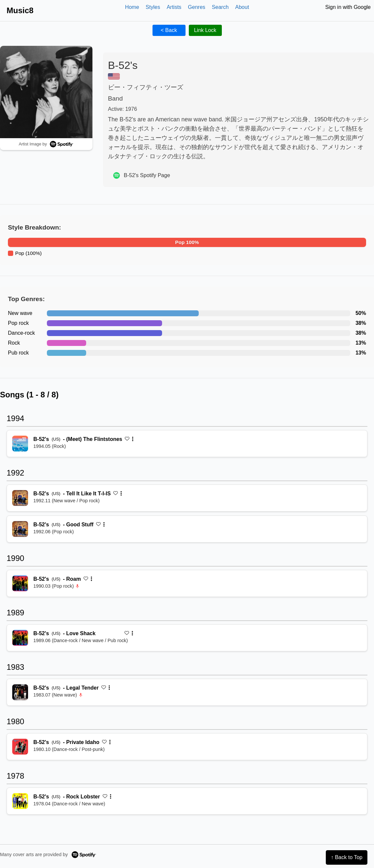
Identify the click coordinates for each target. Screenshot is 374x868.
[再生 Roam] (20, 583)
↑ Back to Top (347, 857)
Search (220, 7)
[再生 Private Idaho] (20, 747)
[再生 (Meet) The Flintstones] (20, 444)
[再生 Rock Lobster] (20, 801)
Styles (153, 7)
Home (132, 7)
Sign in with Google (348, 7)
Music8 (20, 10)
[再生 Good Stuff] (20, 529)
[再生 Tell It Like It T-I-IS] (20, 498)
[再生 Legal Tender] (20, 692)
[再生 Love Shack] (20, 638)
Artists (174, 7)
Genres (196, 7)
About (242, 7)
